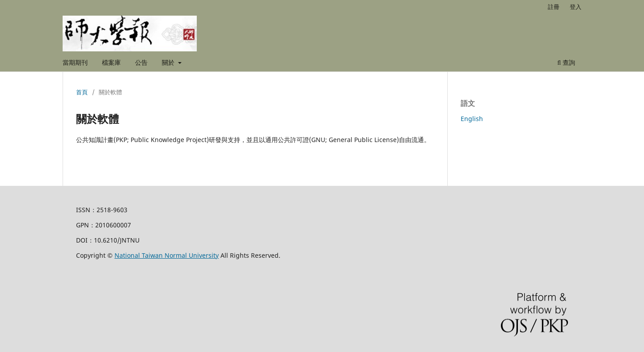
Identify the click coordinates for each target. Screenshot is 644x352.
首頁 (82, 92)
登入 (576, 7)
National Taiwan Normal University (167, 255)
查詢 (566, 62)
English (472, 119)
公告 (141, 62)
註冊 (554, 7)
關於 (169, 62)
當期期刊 (75, 62)
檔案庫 (111, 62)
